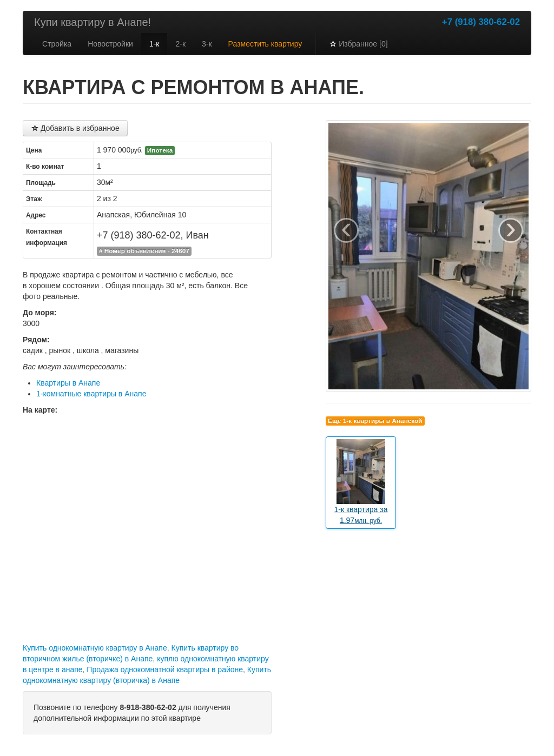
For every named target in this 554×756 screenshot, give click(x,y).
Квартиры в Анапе (68, 383)
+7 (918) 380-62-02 (481, 22)
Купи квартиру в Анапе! (93, 22)
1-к (154, 44)
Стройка (57, 44)
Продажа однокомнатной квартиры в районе (165, 669)
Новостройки (110, 44)
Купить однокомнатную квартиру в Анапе (95, 648)
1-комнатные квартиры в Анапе (91, 394)
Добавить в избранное (75, 128)
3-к (207, 44)
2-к (180, 44)
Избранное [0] (358, 44)
